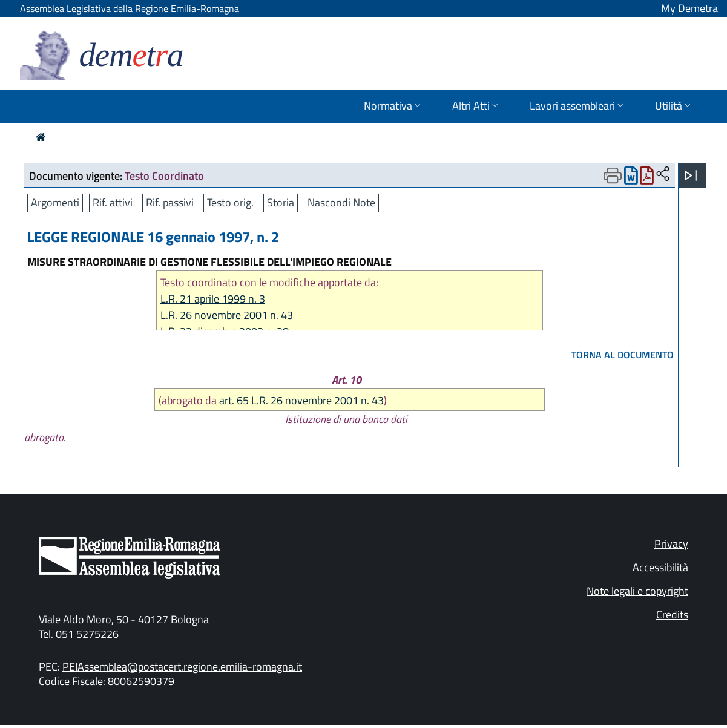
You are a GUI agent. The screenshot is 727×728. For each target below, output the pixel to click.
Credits (672, 615)
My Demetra (689, 8)
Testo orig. (230, 202)
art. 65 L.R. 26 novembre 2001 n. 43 (301, 400)
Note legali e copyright (637, 591)
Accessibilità (660, 567)
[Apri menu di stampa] (613, 175)
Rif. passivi (170, 202)
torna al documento (623, 355)
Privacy (671, 544)
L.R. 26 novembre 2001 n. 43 (227, 315)
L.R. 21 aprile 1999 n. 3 (213, 299)
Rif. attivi (113, 202)
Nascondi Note (341, 202)
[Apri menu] (691, 175)
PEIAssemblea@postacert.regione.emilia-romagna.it (182, 667)
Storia (281, 202)
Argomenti (55, 202)
